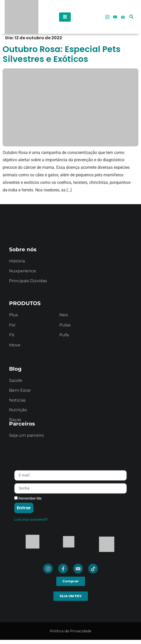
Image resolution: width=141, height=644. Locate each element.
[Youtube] (115, 17)
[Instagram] (107, 17)
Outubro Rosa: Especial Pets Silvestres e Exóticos (62, 54)
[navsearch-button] (131, 13)
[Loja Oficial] (123, 17)
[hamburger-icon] (65, 17)
